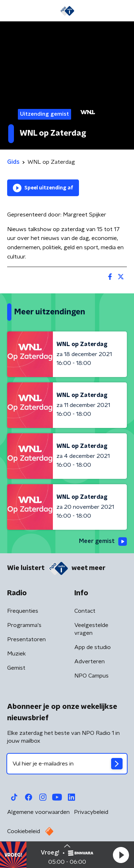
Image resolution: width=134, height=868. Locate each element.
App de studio (93, 647)
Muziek (16, 654)
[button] (121, 855)
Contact (85, 611)
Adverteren (90, 662)
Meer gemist (103, 542)
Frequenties (23, 611)
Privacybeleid (91, 812)
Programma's (24, 625)
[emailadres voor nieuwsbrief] (67, 764)
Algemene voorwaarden (38, 812)
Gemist (16, 668)
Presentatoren (26, 639)
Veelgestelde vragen (91, 629)
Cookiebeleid (24, 831)
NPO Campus (91, 676)
